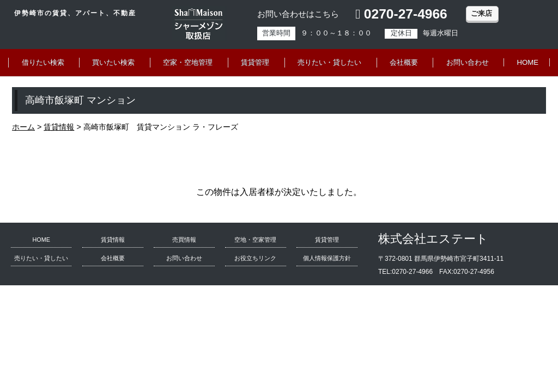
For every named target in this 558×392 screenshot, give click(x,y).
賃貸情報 (113, 240)
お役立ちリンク (255, 258)
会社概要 (404, 62)
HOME (528, 62)
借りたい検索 (43, 62)
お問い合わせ (468, 62)
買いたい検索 (113, 62)
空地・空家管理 (255, 240)
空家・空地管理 (188, 62)
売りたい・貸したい (329, 62)
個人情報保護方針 (327, 258)
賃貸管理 (255, 62)
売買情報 (184, 240)
